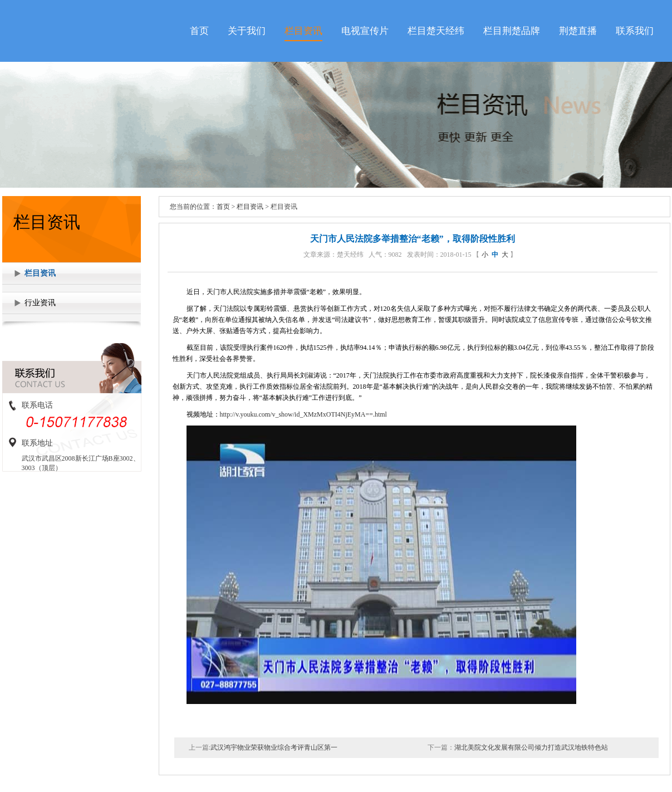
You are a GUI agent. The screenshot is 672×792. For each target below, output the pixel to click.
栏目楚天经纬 (436, 31)
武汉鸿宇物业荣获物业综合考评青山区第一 (274, 747)
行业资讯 (40, 303)
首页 (199, 31)
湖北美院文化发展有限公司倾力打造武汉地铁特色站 (531, 747)
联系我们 (635, 31)
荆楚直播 (578, 31)
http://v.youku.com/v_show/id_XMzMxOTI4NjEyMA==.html (303, 414)
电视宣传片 (365, 31)
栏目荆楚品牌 (512, 31)
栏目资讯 (303, 31)
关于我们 (247, 31)
